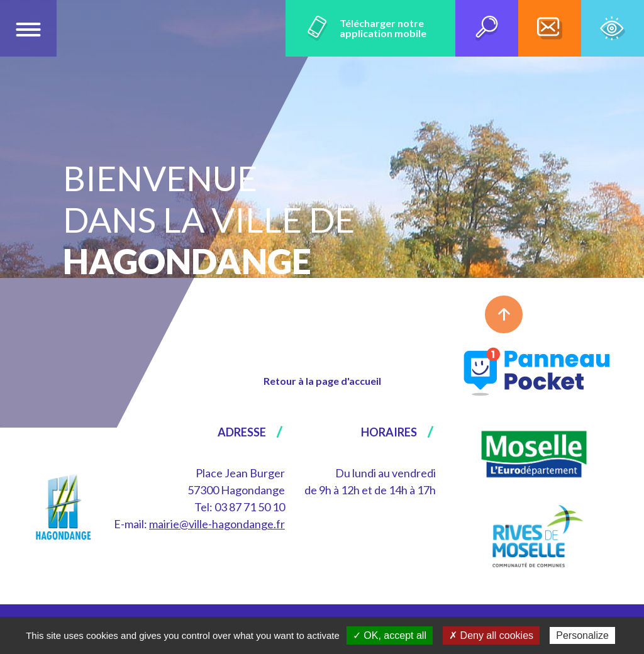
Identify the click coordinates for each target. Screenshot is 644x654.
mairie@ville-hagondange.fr (217, 524)
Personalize (582, 635)
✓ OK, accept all (390, 635)
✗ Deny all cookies (491, 635)
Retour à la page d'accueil (322, 381)
